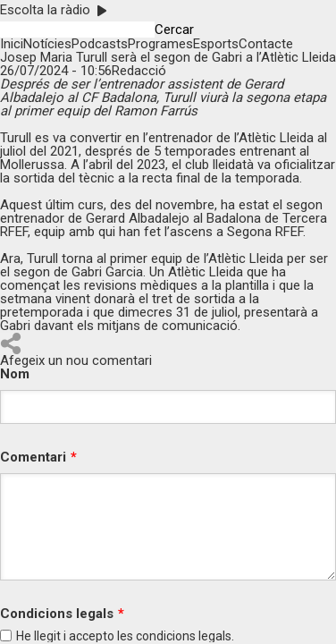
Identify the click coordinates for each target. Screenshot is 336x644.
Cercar (174, 30)
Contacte (266, 44)
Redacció (139, 71)
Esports (216, 44)
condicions (166, 636)
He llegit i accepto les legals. (125, 636)
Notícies (47, 44)
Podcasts (100, 44)
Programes (160, 44)
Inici (12, 44)
